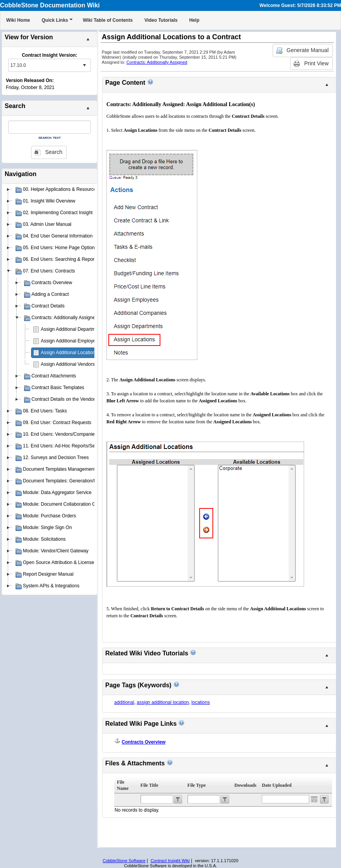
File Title (150, 785)
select (84, 65)
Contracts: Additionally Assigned (157, 62)
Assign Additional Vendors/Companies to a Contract (94, 364)
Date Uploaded (277, 785)
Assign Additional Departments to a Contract (86, 329)
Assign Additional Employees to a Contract (85, 341)
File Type (197, 785)
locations (201, 702)
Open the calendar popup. (314, 799)
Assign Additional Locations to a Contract (83, 353)
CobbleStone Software (124, 861)
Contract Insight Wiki (170, 861)
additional (124, 702)
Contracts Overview (144, 742)
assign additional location (163, 702)
